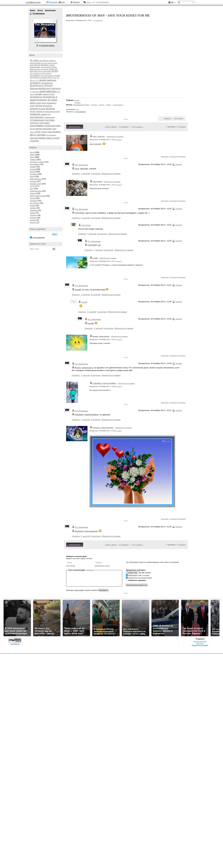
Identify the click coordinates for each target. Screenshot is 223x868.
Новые (182, 127)
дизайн (39, 94)
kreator (52, 69)
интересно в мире (37, 162)
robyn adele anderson (47, 76)
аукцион (33, 220)
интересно (36, 97)
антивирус (35, 83)
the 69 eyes (34, 78)
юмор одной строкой (38, 196)
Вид (173, 3)
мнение (34, 109)
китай (38, 103)
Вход (63, 2)
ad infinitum (44, 61)
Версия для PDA (200, 641)
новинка (35, 114)
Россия (33, 172)
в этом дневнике (38, 238)
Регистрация (53, 2)
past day (43, 74)
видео (43, 88)
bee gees (44, 63)
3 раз (78, 109)
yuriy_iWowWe (99, 136)
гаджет (33, 213)
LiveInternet (34, 3)
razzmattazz (35, 76)
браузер (34, 88)
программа (45, 123)
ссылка (119, 140)
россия (47, 129)
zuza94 (95, 258)
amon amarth (35, 63)
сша (49, 132)
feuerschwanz (35, 67)
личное (39, 106)
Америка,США (36, 184)
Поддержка (170, 2)
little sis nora (38, 71)
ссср (38, 132)
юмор (42, 138)
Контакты (200, 643)
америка (52, 80)
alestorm (53, 61)
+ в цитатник (97, 20)
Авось (89, 2)
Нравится (168, 118)
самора (32, 132)
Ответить (165, 156)
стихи (44, 132)
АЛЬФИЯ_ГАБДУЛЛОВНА (104, 383)
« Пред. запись (111, 127)
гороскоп (33, 218)
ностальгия (36, 117)
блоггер (49, 85)
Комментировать (75, 127)
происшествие (53, 126)
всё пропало (54, 88)
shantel (57, 76)
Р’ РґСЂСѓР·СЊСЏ (47, 46)
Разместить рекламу (200, 645)
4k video (34, 60)
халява (41, 135)
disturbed (44, 65)
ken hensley (45, 69)
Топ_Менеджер (81, 165)
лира (32, 106)
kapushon (37, 69)
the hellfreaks (43, 78)
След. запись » (137, 127)
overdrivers (36, 74)
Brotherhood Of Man (81, 105)
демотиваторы (48, 91)
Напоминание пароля (102, 566)
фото (33, 135)
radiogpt (49, 74)
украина (56, 132)
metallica (55, 71)
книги (44, 103)
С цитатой (173, 156)
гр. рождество (34, 92)
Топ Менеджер (31, 14)
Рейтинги (76, 2)
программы (37, 125)
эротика (34, 138)
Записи (32, 10)
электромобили (51, 135)
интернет (42, 100)
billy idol (37, 65)
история (52, 100)
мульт (33, 111)
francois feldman (46, 67)
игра (52, 94)
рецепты (33, 223)
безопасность (37, 85)
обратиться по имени (115, 136)
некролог (40, 111)
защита (46, 94)
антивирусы (47, 83)
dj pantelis (51, 65)
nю (31, 73)
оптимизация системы (42, 120)
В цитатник (181, 156)
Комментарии (50, 10)
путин (32, 129)
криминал (51, 103)
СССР (32, 186)
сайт (54, 129)
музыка (50, 109)
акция (43, 80)
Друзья (40, 10)
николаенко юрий (52, 112)
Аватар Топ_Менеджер (45, 30)
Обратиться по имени (111, 174)
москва (42, 109)
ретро (39, 129)
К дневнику (124, 127)
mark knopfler (47, 71)
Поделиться (179, 118)
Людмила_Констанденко (103, 428)
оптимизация (49, 117)
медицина (48, 106)
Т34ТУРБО (97, 182)
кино (33, 103)
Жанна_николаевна (101, 336)
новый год (46, 114)
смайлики (90, 570)
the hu (50, 78)
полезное (34, 123)
